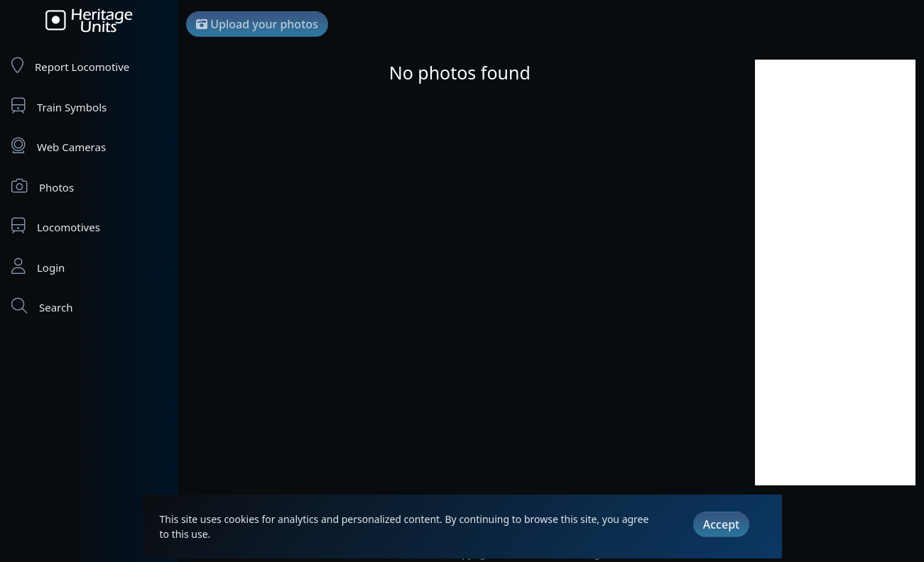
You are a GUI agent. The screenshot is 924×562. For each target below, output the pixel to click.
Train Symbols (59, 106)
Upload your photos (257, 24)
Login (38, 266)
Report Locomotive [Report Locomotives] (70, 66)
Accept (721, 524)
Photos (43, 186)
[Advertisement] (835, 272)
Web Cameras (59, 146)
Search (42, 306)
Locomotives (56, 226)
